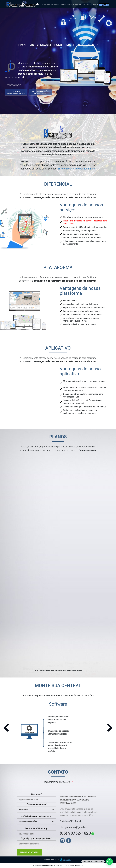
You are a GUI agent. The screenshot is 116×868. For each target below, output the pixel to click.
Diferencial (56, 5)
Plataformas (66, 5)
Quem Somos (45, 5)
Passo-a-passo (85, 5)
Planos (75, 5)
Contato (94, 5)
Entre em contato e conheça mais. (77, 169)
